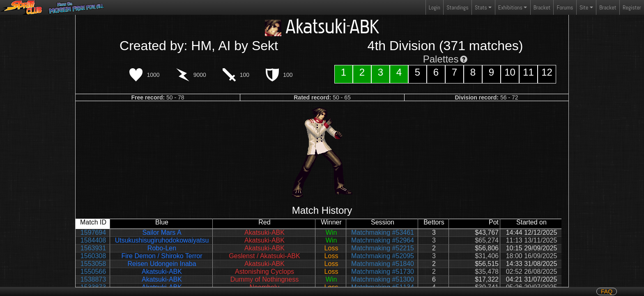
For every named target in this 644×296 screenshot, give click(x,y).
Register (632, 7)
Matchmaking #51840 (383, 264)
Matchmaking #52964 (383, 240)
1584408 (93, 240)
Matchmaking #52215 (383, 248)
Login (435, 7)
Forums (565, 7)
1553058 (93, 264)
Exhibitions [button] (510, 7)
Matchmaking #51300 (383, 279)
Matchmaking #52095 (383, 256)
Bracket (542, 7)
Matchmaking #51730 (383, 272)
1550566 (93, 272)
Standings (457, 9)
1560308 (93, 256)
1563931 (93, 248)
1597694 (93, 232)
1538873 (93, 279)
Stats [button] (481, 7)
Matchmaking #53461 (383, 232)
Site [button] (584, 7)
